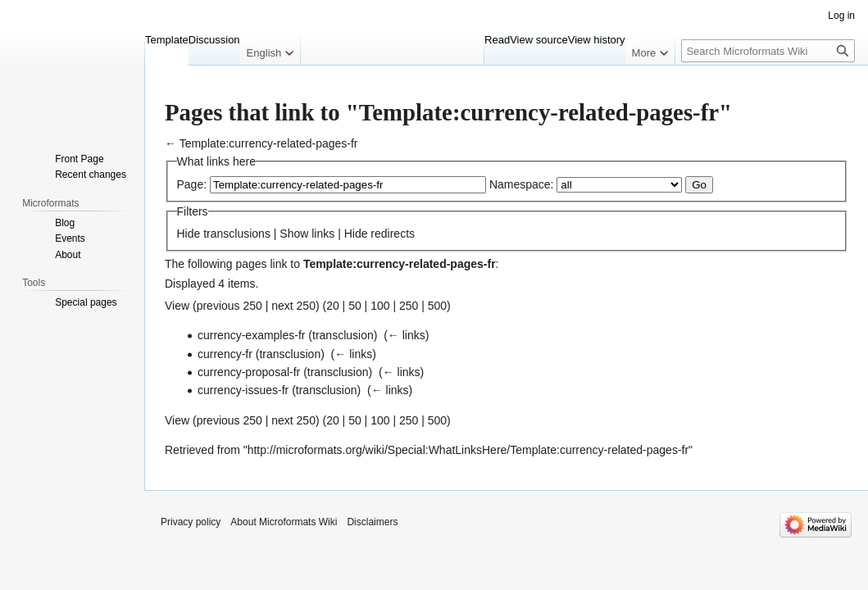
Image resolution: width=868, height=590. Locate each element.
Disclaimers (372, 522)
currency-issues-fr (243, 390)
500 (437, 306)
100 (380, 306)
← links (407, 335)
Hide (189, 234)
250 (409, 306)
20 (333, 306)
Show (294, 234)
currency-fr (225, 354)
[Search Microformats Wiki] (768, 51)
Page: (192, 184)
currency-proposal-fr (249, 372)
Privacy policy (191, 522)
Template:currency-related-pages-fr (269, 143)
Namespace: (522, 184)
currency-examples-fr (251, 335)
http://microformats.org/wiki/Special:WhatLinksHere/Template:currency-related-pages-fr (468, 450)
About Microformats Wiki (284, 522)
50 (355, 306)
